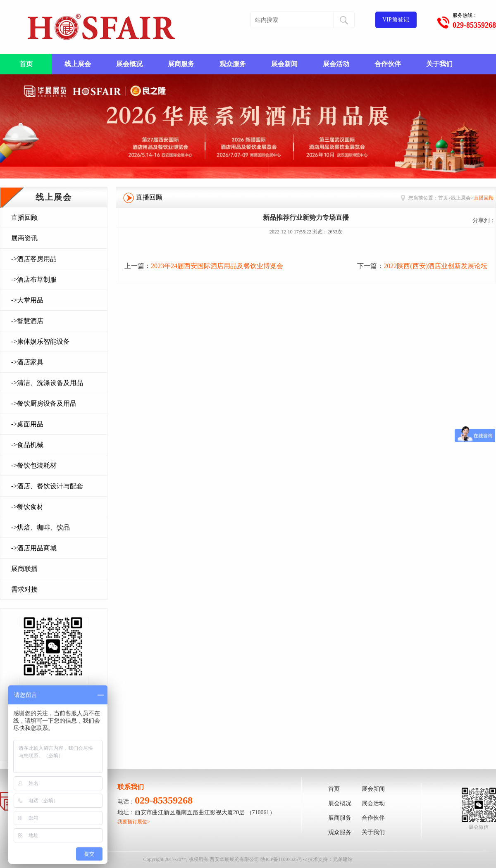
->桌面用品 (27, 424)
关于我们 (439, 64)
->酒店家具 (27, 362)
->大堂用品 (27, 300)
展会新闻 (284, 64)
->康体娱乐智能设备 (41, 341)
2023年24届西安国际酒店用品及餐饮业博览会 (217, 266)
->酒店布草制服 (34, 279)
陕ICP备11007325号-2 (284, 859)
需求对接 (24, 589)
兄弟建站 (343, 859)
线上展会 (78, 64)
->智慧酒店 (27, 321)
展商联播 (24, 569)
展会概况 (129, 64)
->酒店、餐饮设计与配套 (47, 486)
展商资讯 (24, 238)
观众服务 (233, 64)
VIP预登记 (396, 20)
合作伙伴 (388, 64)
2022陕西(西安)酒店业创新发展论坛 (435, 266)
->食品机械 (27, 445)
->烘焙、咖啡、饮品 (41, 527)
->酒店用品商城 (34, 548)
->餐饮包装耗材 (34, 465)
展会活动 (336, 64)
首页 (26, 64)
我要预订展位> (134, 822)
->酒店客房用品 (34, 259)
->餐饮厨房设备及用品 (44, 403)
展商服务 (181, 64)
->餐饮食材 (27, 507)
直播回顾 (24, 218)
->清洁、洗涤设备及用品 (47, 383)
